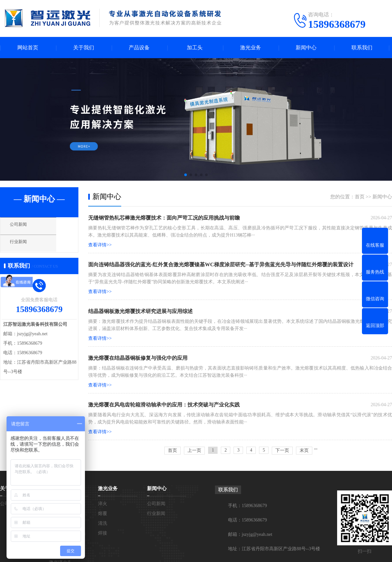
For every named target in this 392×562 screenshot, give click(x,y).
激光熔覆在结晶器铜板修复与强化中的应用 (138, 358)
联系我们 (362, 48)
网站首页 (28, 48)
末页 (304, 450)
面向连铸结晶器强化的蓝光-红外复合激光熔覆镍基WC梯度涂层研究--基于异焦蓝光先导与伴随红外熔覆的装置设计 (221, 264)
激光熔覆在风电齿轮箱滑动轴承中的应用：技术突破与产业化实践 (164, 405)
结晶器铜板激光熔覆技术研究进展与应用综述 (140, 311)
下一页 (282, 450)
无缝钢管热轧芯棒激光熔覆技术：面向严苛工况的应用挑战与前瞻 (164, 218)
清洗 (103, 523)
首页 (360, 197)
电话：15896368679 (247, 520)
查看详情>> (100, 245)
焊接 (103, 533)
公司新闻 (24, 227)
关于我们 (84, 48)
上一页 (194, 450)
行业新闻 (24, 246)
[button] (186, 175)
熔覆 (103, 513)
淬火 (103, 504)
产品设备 (139, 48)
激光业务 (251, 48)
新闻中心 (306, 48)
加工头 (195, 48)
